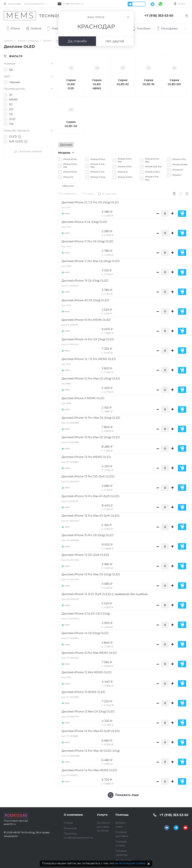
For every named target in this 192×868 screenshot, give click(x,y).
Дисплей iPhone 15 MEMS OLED (83, 692)
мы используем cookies (130, 863)
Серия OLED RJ (123, 82)
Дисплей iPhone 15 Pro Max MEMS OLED (89, 653)
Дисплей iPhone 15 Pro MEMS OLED (86, 320)
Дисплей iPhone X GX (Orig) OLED (84, 222)
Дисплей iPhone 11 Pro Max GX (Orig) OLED (91, 261)
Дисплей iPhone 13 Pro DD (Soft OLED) (88, 476)
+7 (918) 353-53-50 (159, 16)
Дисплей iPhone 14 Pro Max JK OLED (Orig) (91, 751)
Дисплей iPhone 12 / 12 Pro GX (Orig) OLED (90, 202)
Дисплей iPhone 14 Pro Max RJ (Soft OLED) (91, 731)
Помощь (122, 815)
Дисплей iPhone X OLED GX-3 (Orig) (86, 614)
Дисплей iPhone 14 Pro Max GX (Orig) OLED (91, 418)
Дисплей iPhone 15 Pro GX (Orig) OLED (88, 535)
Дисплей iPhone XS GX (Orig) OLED (85, 300)
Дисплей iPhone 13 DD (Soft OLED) (85, 555)
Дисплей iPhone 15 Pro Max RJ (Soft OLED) (90, 496)
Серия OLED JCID (71, 84)
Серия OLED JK (148, 82)
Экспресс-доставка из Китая (104, 827)
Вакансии (70, 828)
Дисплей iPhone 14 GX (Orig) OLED (85, 633)
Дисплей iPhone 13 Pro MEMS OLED (86, 457)
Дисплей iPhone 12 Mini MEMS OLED (87, 672)
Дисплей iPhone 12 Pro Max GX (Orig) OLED (91, 379)
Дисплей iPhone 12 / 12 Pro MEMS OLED (89, 359)
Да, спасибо (77, 41)
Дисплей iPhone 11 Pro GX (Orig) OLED (87, 241)
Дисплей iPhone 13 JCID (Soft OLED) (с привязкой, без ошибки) (105, 594)
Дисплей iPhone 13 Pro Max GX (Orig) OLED (91, 574)
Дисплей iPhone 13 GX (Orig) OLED (85, 281)
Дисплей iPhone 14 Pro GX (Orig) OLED (88, 339)
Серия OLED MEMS (97, 84)
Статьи (68, 823)
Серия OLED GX (71, 124)
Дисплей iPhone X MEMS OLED (83, 398)
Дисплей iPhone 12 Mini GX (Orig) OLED (88, 712)
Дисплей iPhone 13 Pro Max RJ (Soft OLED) (90, 516)
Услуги (102, 815)
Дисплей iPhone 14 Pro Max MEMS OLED (89, 770)
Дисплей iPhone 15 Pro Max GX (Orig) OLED (91, 437)
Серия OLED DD (174, 82)
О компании (73, 815)
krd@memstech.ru (73, 4)
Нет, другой (115, 41)
